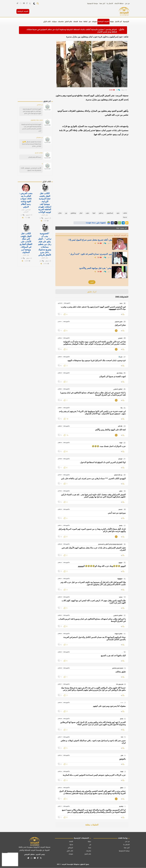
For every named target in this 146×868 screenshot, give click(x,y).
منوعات (94, 22)
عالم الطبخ (68, 22)
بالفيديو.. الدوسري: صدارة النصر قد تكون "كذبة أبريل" (89, 254)
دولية (112, 22)
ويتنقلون (73, 213)
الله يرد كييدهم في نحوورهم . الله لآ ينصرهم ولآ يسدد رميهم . (31, 169)
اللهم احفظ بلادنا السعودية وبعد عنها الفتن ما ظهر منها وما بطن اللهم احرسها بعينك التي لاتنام (32, 111)
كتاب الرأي (47, 22)
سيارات (54, 22)
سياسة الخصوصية (93, 3)
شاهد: (125, 213)
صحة (81, 22)
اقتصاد (76, 22)
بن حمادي (40, 105)
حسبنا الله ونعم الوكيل (35, 157)
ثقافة (85, 22)
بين (66, 213)
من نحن (127, 3)
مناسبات (61, 22)
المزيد (92, 282)
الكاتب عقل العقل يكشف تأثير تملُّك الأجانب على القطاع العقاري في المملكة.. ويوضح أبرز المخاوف (26, 242)
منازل (60, 213)
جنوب (87, 213)
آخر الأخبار (118, 22)
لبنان (81, 213)
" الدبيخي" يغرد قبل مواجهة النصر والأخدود (94, 268)
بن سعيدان (39, 137)
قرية (94, 213)
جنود (118, 213)
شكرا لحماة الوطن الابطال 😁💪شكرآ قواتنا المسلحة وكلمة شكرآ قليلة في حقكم (32, 144)
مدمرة (125, 217)
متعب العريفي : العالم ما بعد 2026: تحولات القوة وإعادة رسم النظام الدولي (26, 200)
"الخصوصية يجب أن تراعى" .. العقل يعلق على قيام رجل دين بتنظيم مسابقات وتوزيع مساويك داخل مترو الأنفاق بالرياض (45, 243)
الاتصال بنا (110, 3)
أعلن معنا (102, 3)
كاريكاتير (70, 848)
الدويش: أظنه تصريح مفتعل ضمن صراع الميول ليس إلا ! (88, 240)
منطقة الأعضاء (119, 3)
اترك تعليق (92, 292)
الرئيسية (126, 22)
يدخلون (101, 213)
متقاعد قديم (39, 153)
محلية (71, 845)
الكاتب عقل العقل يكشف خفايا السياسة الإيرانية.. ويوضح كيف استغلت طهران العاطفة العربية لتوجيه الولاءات (45, 202)
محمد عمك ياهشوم (37, 120)
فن (90, 22)
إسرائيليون (110, 213)
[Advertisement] (39, 68)
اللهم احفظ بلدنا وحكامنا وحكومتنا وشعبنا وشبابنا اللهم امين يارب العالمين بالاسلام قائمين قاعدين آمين (31, 127)
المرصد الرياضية (103, 21)
